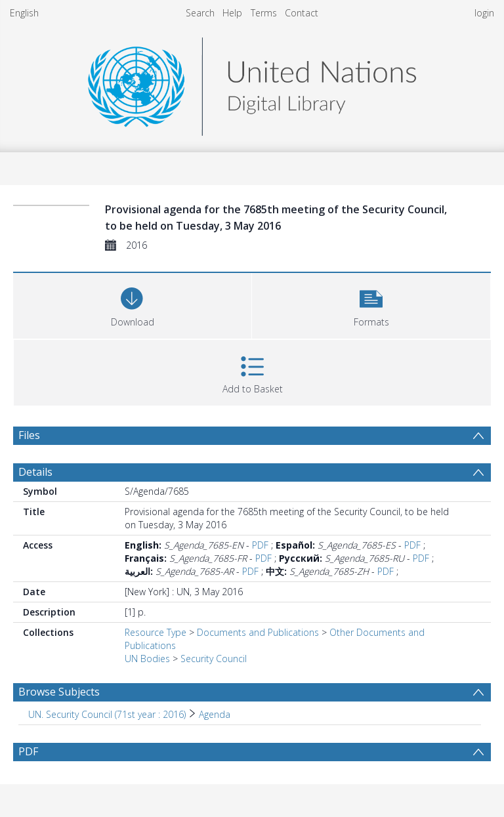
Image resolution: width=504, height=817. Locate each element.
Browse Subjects (59, 692)
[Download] (132, 304)
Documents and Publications (258, 632)
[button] (371, 304)
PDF (260, 545)
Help (232, 13)
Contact (302, 13)
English (24, 13)
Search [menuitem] (200, 13)
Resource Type (156, 632)
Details (35, 472)
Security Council (214, 659)
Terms (264, 13)
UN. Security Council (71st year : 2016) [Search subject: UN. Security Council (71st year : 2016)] (107, 714)
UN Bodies (147, 659)
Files (29, 435)
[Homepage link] (252, 83)
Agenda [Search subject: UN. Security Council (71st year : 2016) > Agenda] (215, 714)
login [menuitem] (484, 13)
